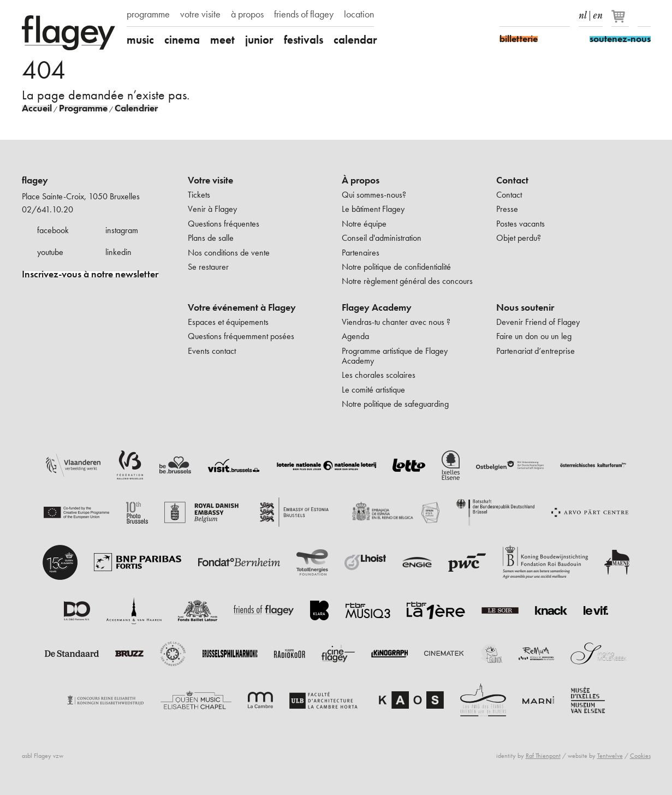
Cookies (640, 756)
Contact (512, 180)
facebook (53, 230)
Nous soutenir (525, 307)
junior (259, 40)
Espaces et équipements (228, 322)
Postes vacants (521, 224)
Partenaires (361, 253)
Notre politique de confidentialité (396, 267)
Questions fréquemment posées (241, 336)
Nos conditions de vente (229, 253)
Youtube (544, 15)
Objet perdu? (519, 238)
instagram (122, 230)
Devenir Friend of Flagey (538, 322)
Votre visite (210, 180)
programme (148, 14)
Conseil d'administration (382, 238)
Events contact (212, 351)
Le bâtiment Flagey (373, 209)
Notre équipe (364, 224)
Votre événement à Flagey (242, 307)
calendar (355, 40)
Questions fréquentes (224, 224)
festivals (304, 40)
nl (583, 13)
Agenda (355, 336)
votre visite (200, 14)
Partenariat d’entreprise (536, 351)
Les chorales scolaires (379, 375)
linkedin (118, 252)
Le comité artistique (373, 390)
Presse (507, 209)
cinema (182, 40)
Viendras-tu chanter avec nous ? (396, 322)
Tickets (199, 195)
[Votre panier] (621, 21)
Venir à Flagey (212, 209)
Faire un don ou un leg (534, 336)
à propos (247, 14)
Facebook (506, 15)
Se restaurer (208, 267)
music (140, 40)
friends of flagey (304, 14)
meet (222, 40)
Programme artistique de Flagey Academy (395, 356)
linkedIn (563, 15)
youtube (50, 252)
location (359, 14)
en (598, 13)
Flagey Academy (377, 307)
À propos (361, 180)
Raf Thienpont (543, 756)
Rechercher (644, 15)
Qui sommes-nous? (374, 195)
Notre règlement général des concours (407, 281)
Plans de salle (211, 238)
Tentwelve (610, 756)
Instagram (525, 15)
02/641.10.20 (47, 209)
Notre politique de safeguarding (395, 404)
